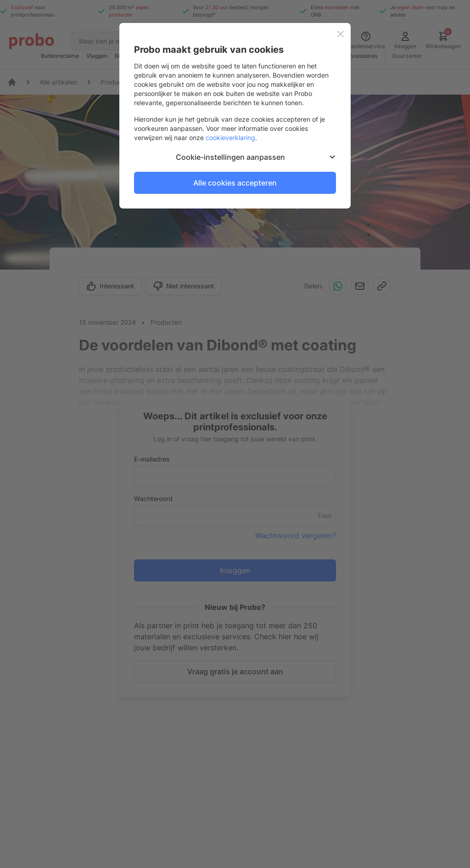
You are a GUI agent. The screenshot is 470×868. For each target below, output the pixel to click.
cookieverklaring (230, 138)
